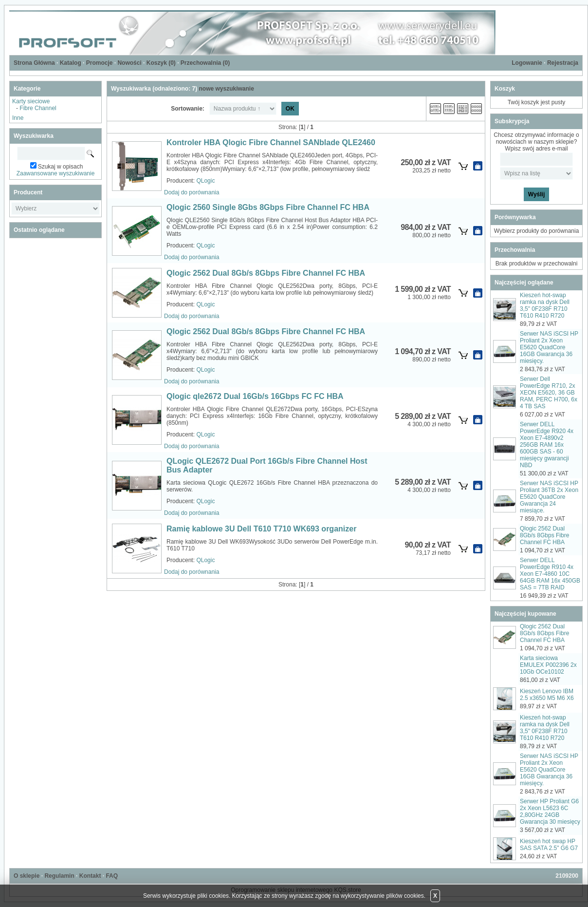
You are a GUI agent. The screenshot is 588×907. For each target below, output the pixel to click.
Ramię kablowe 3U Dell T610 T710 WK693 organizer (261, 529)
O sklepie (27, 876)
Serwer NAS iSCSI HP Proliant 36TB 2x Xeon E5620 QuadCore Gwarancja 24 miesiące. (549, 497)
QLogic (205, 181)
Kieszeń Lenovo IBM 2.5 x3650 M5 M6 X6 (547, 695)
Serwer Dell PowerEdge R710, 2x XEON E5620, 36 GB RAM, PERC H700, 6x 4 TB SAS (549, 393)
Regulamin (59, 876)
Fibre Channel (38, 108)
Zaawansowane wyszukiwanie (56, 173)
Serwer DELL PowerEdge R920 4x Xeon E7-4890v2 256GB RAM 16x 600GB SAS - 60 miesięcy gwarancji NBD (547, 445)
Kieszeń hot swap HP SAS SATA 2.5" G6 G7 (549, 845)
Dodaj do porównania (192, 192)
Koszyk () (161, 63)
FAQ (112, 876)
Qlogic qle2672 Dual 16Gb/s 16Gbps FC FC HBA (255, 396)
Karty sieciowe (31, 101)
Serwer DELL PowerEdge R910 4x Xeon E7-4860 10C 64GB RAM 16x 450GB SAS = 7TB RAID (550, 574)
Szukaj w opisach (61, 167)
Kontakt (90, 876)
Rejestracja (563, 63)
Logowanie (527, 63)
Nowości (129, 63)
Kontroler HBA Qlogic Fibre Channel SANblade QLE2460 (271, 142)
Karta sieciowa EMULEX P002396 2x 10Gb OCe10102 (548, 665)
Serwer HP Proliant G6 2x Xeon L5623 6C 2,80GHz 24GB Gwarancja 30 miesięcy (550, 812)
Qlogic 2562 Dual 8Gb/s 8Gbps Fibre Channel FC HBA (266, 273)
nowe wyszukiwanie (226, 89)
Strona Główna (34, 63)
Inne (18, 118)
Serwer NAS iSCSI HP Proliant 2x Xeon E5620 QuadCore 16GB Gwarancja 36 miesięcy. (549, 347)
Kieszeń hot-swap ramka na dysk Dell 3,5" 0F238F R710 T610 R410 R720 (545, 305)
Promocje (100, 63)
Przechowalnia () (205, 63)
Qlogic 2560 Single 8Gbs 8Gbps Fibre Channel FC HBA (268, 207)
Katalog (71, 63)
